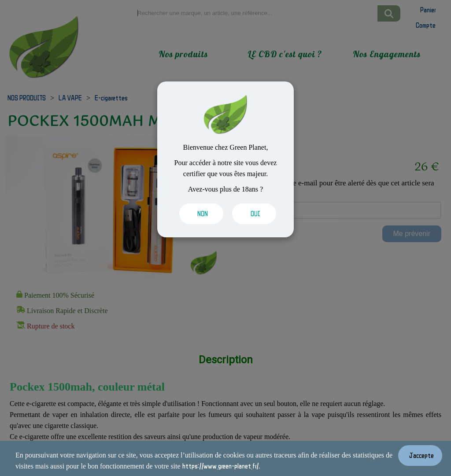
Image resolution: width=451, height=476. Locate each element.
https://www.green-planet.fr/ (220, 466)
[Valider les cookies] (199, 214)
